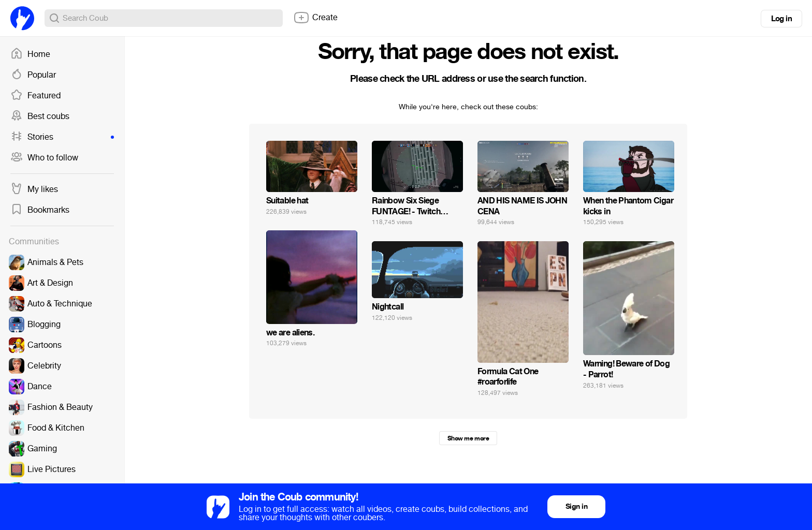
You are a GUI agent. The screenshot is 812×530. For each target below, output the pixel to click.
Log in (781, 19)
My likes (34, 189)
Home (30, 54)
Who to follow (44, 158)
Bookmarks (40, 210)
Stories (62, 137)
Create (315, 18)
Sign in (576, 506)
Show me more (468, 438)
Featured (35, 96)
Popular (33, 75)
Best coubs (40, 116)
